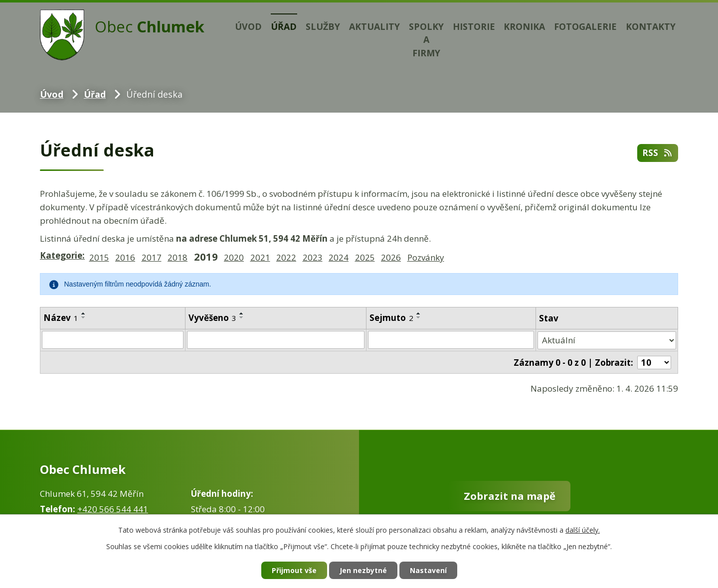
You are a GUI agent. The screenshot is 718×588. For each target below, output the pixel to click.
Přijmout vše (294, 570)
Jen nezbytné (363, 570)
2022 (286, 257)
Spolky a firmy (426, 40)
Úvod (248, 26)
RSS (658, 153)
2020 (234, 257)
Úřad (284, 26)
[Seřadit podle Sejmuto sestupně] (419, 317)
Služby (323, 26)
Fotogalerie (585, 26)
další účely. (583, 530)
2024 (339, 257)
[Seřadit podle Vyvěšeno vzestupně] (242, 313)
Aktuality (374, 26)
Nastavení (428, 570)
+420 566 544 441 (113, 509)
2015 (99, 257)
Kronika (524, 26)
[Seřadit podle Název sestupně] (84, 317)
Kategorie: (62, 255)
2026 (391, 257)
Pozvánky (426, 257)
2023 (313, 257)
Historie (474, 26)
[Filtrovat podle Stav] (607, 340)
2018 (178, 257)
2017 (152, 257)
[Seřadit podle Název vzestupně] (84, 313)
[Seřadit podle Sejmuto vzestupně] (419, 313)
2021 (260, 257)
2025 (365, 257)
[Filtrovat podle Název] (113, 340)
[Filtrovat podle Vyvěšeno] (275, 340)
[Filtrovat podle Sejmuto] (451, 340)
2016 (125, 257)
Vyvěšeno (212, 318)
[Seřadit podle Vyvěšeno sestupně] (242, 317)
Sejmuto (391, 318)
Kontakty (651, 26)
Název (61, 318)
